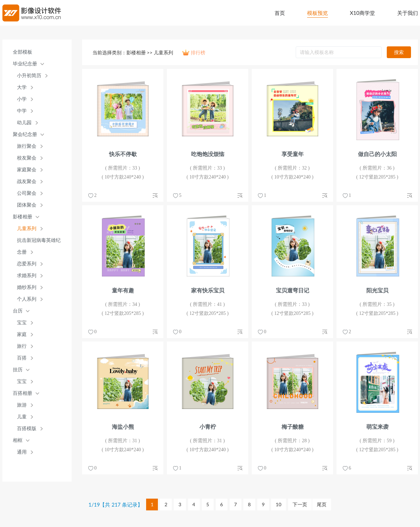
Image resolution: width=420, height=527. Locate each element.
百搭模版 (27, 429)
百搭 (22, 358)
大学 (22, 87)
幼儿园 (24, 123)
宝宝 (22, 323)
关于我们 (408, 13)
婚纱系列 (27, 287)
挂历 (18, 370)
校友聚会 (27, 158)
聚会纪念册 (25, 134)
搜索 (399, 52)
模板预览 (318, 13)
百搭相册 (23, 393)
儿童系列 (27, 229)
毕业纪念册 (25, 64)
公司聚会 (27, 193)
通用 (22, 452)
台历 (18, 311)
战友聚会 (27, 181)
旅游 (22, 405)
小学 (22, 99)
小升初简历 (29, 76)
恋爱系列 (27, 264)
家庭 (22, 334)
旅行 (22, 346)
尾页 (322, 504)
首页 (280, 13)
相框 (18, 440)
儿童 (22, 417)
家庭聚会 (27, 170)
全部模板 (23, 52)
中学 (22, 111)
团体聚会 (27, 205)
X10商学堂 (363, 13)
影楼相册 (23, 217)
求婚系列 (27, 276)
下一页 (300, 504)
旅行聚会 (27, 146)
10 (278, 504)
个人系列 (27, 299)
